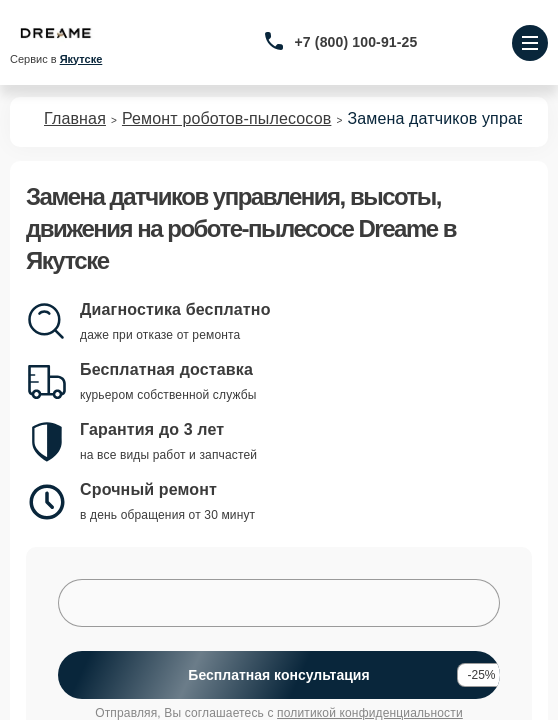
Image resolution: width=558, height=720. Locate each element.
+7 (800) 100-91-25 (356, 42)
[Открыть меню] (530, 43)
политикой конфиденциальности (370, 713)
